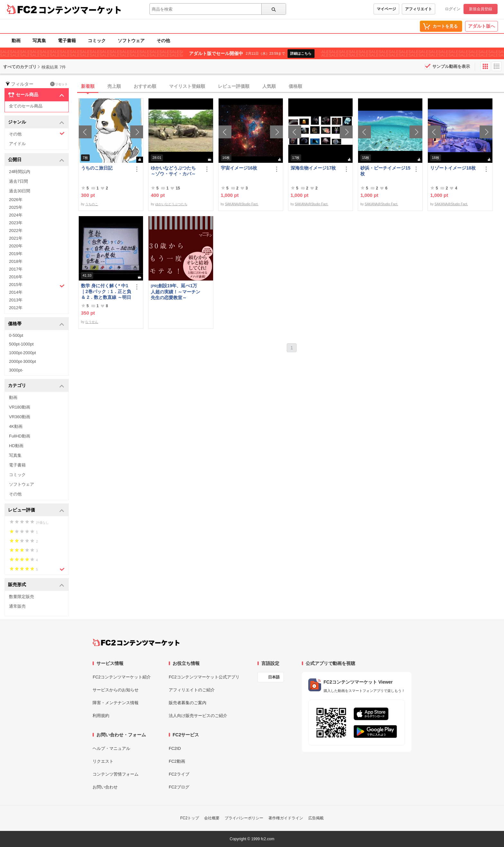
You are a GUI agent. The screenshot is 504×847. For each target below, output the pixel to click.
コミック (97, 41)
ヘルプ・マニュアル (111, 748)
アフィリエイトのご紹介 (192, 690)
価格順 (295, 86)
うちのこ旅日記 (97, 168)
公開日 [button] (36, 160)
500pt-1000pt (21, 344)
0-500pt (16, 335)
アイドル (17, 144)
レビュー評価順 (234, 86)
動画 (16, 41)
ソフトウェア (131, 41)
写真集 (39, 41)
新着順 (88, 86)
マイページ (386, 9)
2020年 (16, 246)
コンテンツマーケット (80, 10)
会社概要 (212, 818)
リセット (59, 84)
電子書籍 (67, 41)
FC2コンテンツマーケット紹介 (122, 677)
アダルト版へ (482, 26)
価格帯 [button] (36, 324)
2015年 (37, 285)
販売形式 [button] (36, 585)
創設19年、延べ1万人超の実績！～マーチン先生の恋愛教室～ (175, 292)
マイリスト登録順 (187, 86)
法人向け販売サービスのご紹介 (198, 716)
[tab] (291, 87)
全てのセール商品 (26, 106)
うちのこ (92, 204)
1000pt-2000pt (22, 353)
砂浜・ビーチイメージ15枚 (385, 171)
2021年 (16, 238)
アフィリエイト (419, 9)
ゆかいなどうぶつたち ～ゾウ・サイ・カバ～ (175, 171)
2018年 (16, 261)
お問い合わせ (105, 787)
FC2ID (175, 748)
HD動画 (16, 446)
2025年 (16, 207)
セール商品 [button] (36, 95)
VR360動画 (20, 417)
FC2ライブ (179, 774)
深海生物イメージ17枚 (313, 168)
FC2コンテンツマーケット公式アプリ (204, 677)
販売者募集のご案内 (188, 703)
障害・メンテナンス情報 (116, 703)
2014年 (16, 292)
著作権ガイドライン (286, 818)
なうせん (92, 322)
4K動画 (16, 426)
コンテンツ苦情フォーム (116, 774)
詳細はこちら (301, 53)
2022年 (16, 230)
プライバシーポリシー (244, 818)
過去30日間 (20, 191)
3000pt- (16, 370)
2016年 (16, 277)
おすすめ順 (145, 86)
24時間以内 (20, 172)
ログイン (453, 9)
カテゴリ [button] (36, 386)
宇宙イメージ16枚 (239, 168)
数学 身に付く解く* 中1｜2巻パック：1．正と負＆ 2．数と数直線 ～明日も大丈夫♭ (106, 292)
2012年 (16, 308)
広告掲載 (316, 818)
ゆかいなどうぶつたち (171, 204)
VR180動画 (20, 407)
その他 (163, 41)
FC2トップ (190, 818)
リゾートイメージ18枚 (453, 168)
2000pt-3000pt (22, 361)
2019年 (16, 254)
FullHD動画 (20, 436)
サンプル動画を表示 (451, 66)
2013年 (16, 300)
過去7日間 (18, 181)
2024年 (16, 215)
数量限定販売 (22, 597)
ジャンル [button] (36, 122)
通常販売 (17, 606)
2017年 (16, 269)
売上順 (114, 86)
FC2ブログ (179, 787)
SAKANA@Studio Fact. (242, 204)
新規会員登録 (481, 9)
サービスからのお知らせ (116, 690)
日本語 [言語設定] (274, 677)
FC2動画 (177, 761)
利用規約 (101, 716)
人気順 (269, 86)
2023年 (16, 223)
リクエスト (103, 761)
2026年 (16, 200)
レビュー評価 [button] (36, 510)
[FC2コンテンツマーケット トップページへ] (136, 642)
